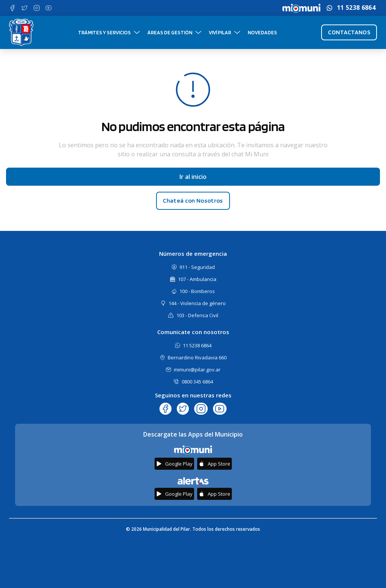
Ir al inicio (193, 177)
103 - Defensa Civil (197, 315)
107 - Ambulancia (197, 279)
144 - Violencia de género (197, 303)
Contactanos (349, 32)
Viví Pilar (220, 32)
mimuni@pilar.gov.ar (197, 370)
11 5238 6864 (356, 8)
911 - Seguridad (197, 267)
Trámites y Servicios (104, 32)
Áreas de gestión (170, 32)
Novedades (262, 32)
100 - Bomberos (197, 291)
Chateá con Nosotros (193, 201)
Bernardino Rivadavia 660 (197, 357)
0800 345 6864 (197, 382)
